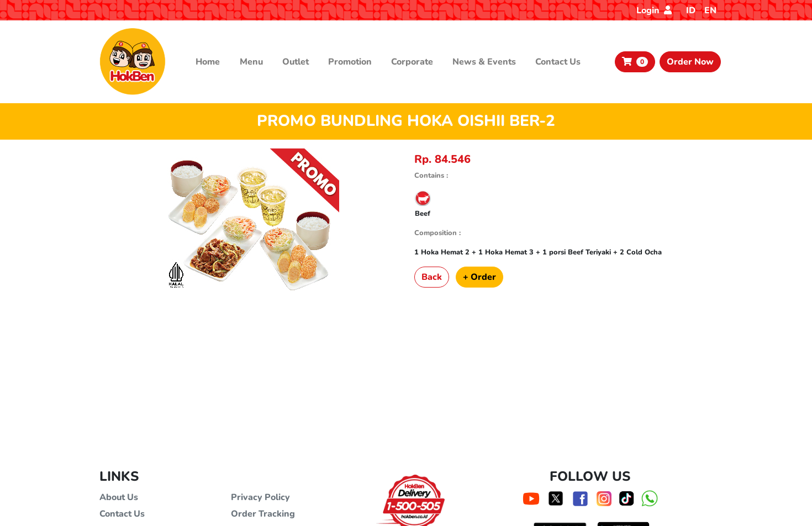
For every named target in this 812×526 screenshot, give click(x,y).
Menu (251, 62)
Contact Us (558, 62)
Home (208, 62)
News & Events (484, 62)
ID (691, 10)
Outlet (296, 62)
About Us (119, 497)
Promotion (350, 62)
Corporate (412, 62)
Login (654, 10)
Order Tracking (263, 514)
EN (710, 10)
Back (432, 277)
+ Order (479, 277)
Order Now (690, 62)
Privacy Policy (260, 497)
